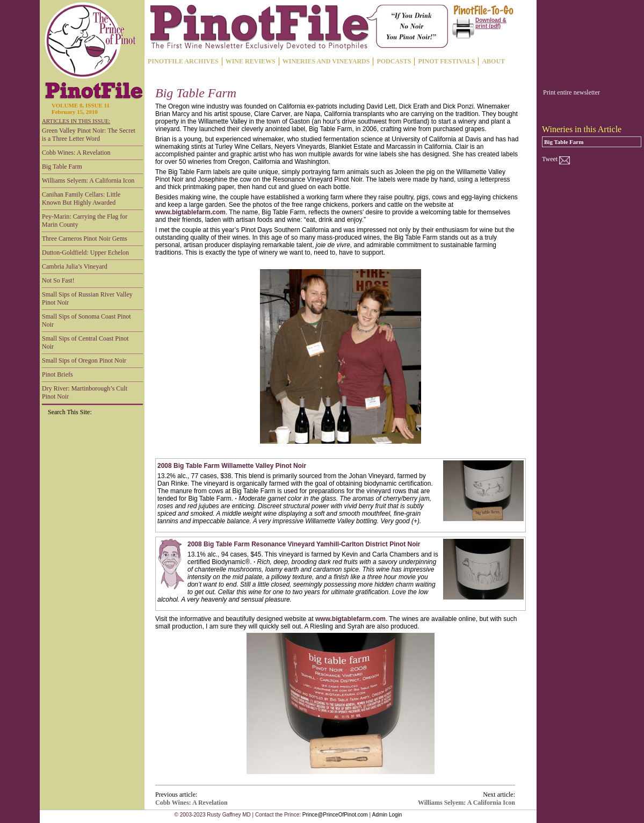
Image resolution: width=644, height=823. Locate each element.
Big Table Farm (62, 167)
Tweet (550, 159)
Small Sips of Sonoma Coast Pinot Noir (86, 320)
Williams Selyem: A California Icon (88, 181)
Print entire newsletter (571, 92)
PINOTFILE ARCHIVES (183, 61)
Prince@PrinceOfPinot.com (335, 815)
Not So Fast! (58, 280)
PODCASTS (394, 61)
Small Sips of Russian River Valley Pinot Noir (87, 298)
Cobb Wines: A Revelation (76, 153)
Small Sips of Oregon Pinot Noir (84, 360)
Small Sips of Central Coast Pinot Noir (85, 342)
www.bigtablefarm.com (190, 212)
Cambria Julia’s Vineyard (75, 266)
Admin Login (387, 815)
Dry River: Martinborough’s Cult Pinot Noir (85, 392)
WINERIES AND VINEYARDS (326, 61)
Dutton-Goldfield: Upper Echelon (85, 252)
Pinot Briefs (57, 374)
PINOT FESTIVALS (446, 61)
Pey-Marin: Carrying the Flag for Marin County (85, 221)
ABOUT (493, 61)
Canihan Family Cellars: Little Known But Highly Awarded (81, 198)
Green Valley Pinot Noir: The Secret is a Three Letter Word (89, 135)
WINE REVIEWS (251, 61)
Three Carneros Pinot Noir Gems (85, 239)
